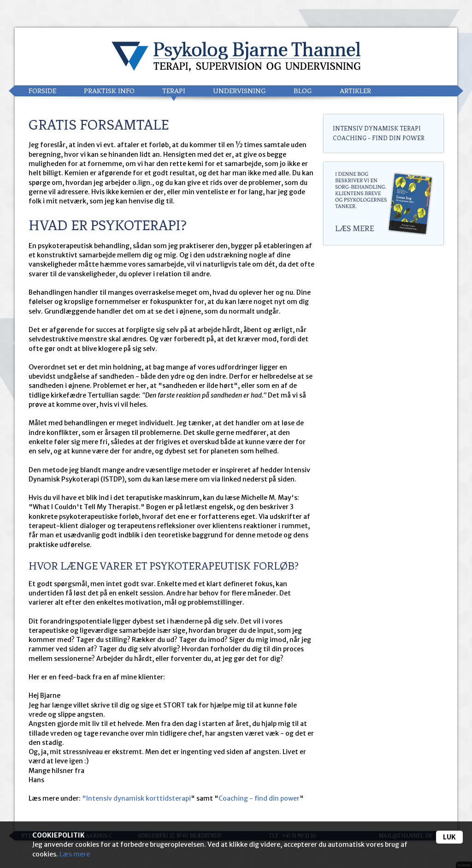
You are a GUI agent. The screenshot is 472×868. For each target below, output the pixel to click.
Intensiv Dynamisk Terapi (377, 128)
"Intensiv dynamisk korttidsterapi (136, 798)
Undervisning (239, 91)
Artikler (355, 91)
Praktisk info (109, 91)
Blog (303, 91)
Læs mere (75, 854)
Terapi (174, 91)
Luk (449, 837)
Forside (42, 91)
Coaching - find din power (259, 798)
